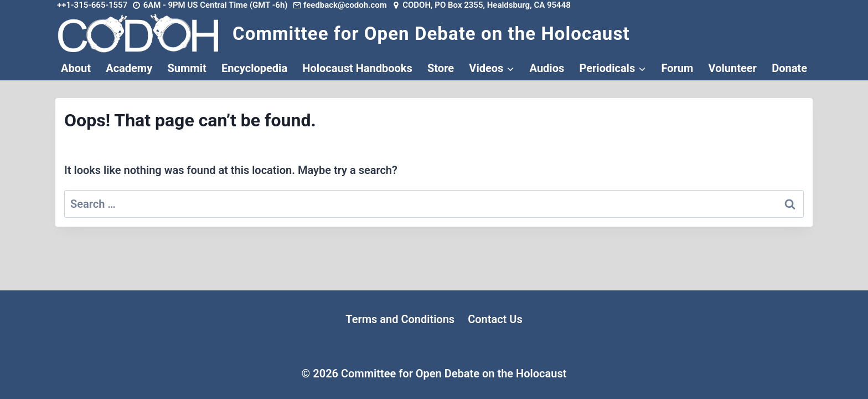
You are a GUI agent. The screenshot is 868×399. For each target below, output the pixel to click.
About (76, 68)
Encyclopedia (254, 68)
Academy (129, 68)
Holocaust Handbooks (357, 68)
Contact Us (495, 319)
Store (441, 68)
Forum (677, 68)
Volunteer (733, 68)
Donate (789, 68)
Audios (547, 68)
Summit (187, 68)
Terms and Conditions (400, 319)
